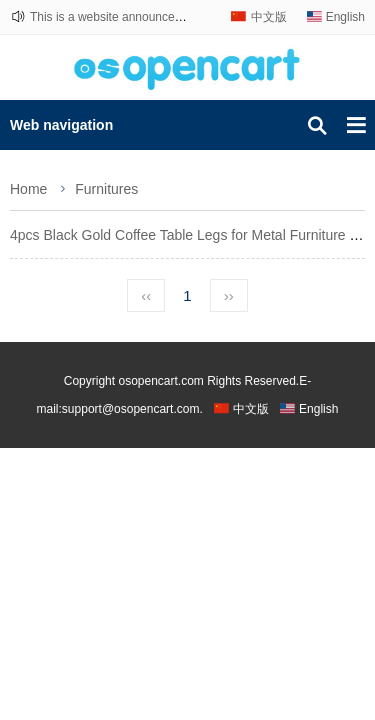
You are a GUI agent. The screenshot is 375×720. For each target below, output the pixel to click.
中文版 (269, 17)
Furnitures (106, 189)
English (345, 17)
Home (28, 189)
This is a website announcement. (117, 17)
